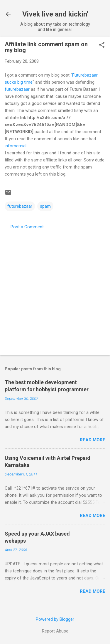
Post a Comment (27, 227)
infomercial (16, 146)
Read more (93, 440)
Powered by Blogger (55, 619)
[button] (102, 45)
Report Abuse (55, 631)
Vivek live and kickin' (55, 14)
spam (45, 206)
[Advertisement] (55, 291)
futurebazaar (17, 89)
